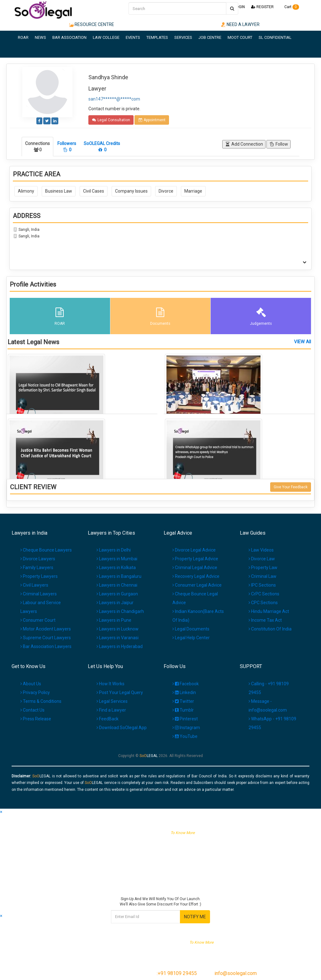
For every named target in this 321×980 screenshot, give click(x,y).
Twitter (183, 701)
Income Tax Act (265, 620)
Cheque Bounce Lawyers (46, 550)
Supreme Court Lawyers (46, 638)
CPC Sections (263, 603)
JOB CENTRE (210, 37)
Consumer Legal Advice (197, 585)
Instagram (186, 728)
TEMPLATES (157, 37)
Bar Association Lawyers (46, 646)
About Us (31, 684)
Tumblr (183, 710)
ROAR (23, 37)
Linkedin (184, 692)
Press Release (36, 719)
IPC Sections (262, 585)
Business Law (59, 191)
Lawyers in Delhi (114, 550)
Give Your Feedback (291, 487)
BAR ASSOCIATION (69, 37)
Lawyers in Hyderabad (120, 646)
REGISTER (262, 7)
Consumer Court (38, 620)
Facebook (186, 684)
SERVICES (183, 37)
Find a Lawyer (111, 710)
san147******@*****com (114, 99)
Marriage (193, 191)
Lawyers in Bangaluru (119, 576)
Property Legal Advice (195, 559)
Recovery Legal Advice (196, 576)
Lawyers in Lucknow (118, 629)
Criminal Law (263, 576)
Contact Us (32, 710)
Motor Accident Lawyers (46, 629)
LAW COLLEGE (106, 37)
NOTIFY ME (195, 917)
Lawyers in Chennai (117, 585)
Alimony (26, 191)
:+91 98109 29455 (177, 973)
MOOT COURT (240, 37)
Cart (289, 7)
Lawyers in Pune (114, 620)
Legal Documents (191, 629)
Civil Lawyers (34, 585)
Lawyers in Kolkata (116, 568)
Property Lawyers (39, 576)
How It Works (111, 684)
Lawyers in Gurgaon (117, 594)
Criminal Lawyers (39, 594)
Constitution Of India (270, 629)
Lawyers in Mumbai (117, 559)
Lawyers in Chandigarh (120, 611)
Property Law (263, 568)
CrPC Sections (264, 594)
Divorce (166, 191)
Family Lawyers (37, 568)
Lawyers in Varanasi (118, 638)
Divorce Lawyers (38, 559)
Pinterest (185, 719)
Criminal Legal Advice (195, 568)
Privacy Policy (35, 692)
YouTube (185, 736)
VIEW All (303, 342)
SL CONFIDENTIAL (275, 37)
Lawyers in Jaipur (115, 603)
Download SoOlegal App (122, 728)
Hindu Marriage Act (269, 611)
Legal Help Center (191, 638)
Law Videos (261, 550)
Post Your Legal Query (120, 692)
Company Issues (131, 191)
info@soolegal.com (236, 973)
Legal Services (112, 701)
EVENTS (133, 37)
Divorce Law (262, 559)
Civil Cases (94, 191)
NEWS (40, 37)
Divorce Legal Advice (194, 550)
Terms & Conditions (41, 701)
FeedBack (108, 719)
